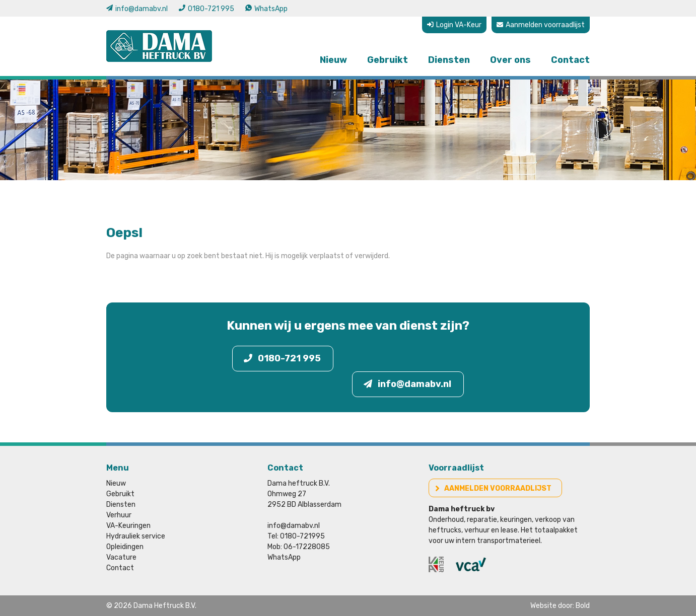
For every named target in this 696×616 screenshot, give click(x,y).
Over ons (510, 60)
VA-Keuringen (128, 526)
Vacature (121, 557)
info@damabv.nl (137, 9)
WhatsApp (266, 9)
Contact (570, 60)
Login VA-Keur (454, 25)
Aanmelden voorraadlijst (541, 25)
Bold (583, 606)
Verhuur (119, 515)
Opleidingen (125, 547)
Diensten (449, 60)
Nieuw (333, 60)
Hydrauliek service (136, 536)
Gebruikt (388, 60)
